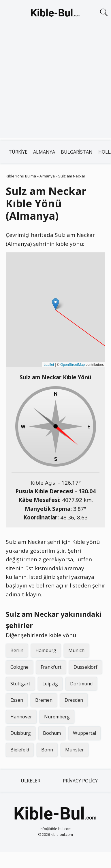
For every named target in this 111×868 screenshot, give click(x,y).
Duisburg (21, 733)
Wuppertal (84, 733)
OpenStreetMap (73, 365)
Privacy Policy (80, 781)
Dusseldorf (85, 667)
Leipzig (50, 684)
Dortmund (81, 684)
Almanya (44, 152)
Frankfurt (51, 667)
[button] (55, 304)
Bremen (44, 700)
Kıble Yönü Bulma (21, 176)
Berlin (17, 650)
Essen (17, 700)
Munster (75, 750)
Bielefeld (20, 750)
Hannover (21, 717)
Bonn (47, 750)
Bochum (52, 733)
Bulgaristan (77, 152)
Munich (76, 650)
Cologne (19, 667)
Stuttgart (20, 684)
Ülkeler (31, 781)
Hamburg (46, 650)
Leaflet (49, 365)
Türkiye (18, 152)
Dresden (74, 700)
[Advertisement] (54, 84)
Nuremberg (57, 717)
